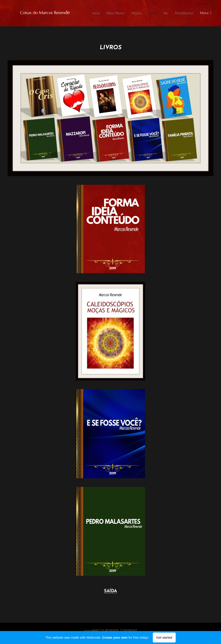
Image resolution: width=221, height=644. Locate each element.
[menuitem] (115, 13)
